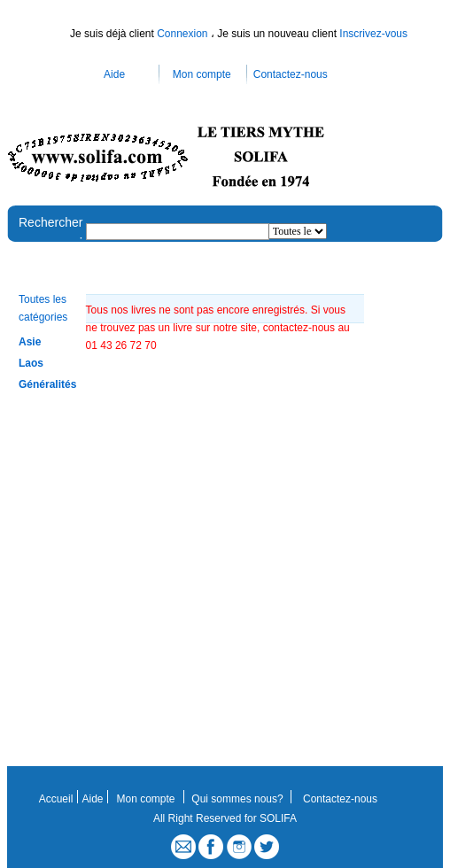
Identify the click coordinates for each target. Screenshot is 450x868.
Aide (114, 74)
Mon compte (202, 74)
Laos (31, 363)
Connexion (184, 34)
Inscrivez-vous (373, 34)
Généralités (47, 384)
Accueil (56, 799)
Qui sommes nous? (237, 799)
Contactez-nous (291, 74)
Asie (30, 342)
